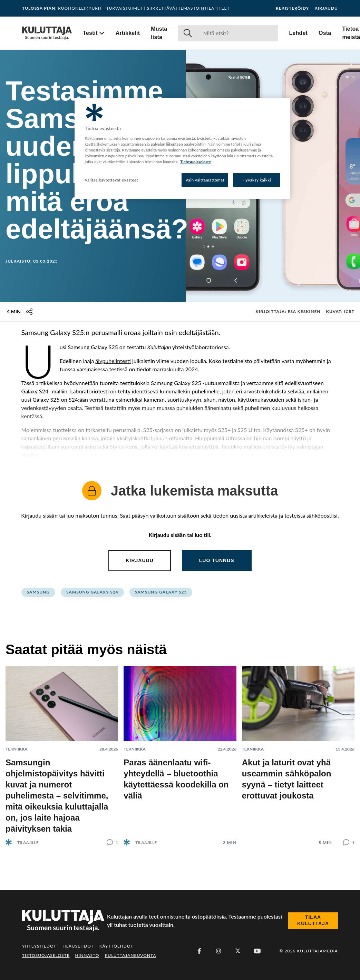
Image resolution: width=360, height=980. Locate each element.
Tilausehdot (78, 946)
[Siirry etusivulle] (47, 33)
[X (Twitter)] (238, 951)
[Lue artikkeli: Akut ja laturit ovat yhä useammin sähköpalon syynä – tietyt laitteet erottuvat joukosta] (298, 750)
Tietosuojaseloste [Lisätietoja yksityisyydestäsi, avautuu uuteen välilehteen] (196, 162)
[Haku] (238, 33)
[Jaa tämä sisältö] (29, 312)
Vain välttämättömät (205, 180)
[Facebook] (199, 951)
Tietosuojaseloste (46, 955)
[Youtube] (257, 951)
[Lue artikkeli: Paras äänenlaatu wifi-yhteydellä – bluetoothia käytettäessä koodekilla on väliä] (180, 750)
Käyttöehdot (116, 946)
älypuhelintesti (113, 361)
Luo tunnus (217, 560)
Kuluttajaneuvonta (130, 955)
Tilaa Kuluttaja (313, 920)
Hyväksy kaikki (257, 180)
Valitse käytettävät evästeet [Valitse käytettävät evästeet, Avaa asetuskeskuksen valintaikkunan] (112, 180)
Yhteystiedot (39, 946)
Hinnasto (87, 955)
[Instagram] (218, 951)
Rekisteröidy (292, 8)
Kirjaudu (326, 8)
